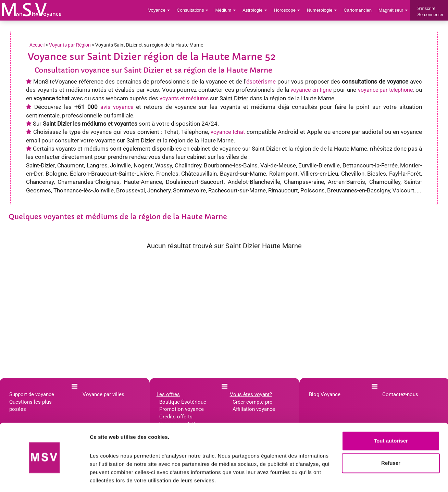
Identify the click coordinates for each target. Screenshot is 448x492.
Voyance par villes (103, 394)
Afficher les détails (113, 478)
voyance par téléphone (385, 90)
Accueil (37, 45)
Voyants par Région (70, 45)
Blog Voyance (325, 394)
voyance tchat (228, 132)
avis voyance (117, 107)
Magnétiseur (393, 10)
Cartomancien (358, 10)
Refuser (391, 442)
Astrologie (256, 10)
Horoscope (288, 10)
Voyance (161, 10)
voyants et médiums (184, 98)
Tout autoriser (391, 420)
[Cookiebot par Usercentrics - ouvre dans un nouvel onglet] (44, 479)
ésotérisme (261, 81)
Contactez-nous (400, 394)
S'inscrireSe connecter (430, 11)
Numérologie (322, 10)
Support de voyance (32, 394)
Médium (227, 10)
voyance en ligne (311, 90)
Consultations (194, 10)
